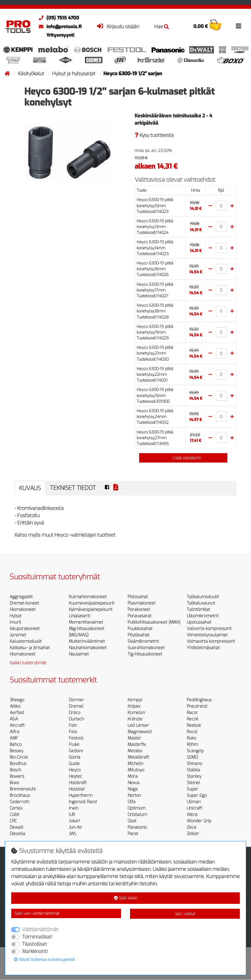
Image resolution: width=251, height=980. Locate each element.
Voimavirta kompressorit (211, 641)
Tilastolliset (35, 944)
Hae (162, 27)
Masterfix (137, 744)
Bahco (16, 744)
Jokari (74, 821)
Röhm (192, 744)
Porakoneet (139, 610)
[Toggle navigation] (239, 26)
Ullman (194, 802)
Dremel (76, 706)
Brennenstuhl (23, 789)
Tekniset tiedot (73, 488)
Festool (76, 738)
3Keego (17, 700)
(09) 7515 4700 (57, 18)
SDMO (192, 757)
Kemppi (135, 700)
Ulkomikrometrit (203, 616)
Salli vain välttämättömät (37, 913)
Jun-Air (75, 827)
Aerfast (17, 713)
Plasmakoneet (142, 603)
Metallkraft (138, 757)
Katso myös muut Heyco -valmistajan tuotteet (65, 535)
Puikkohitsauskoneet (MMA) (154, 622)
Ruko (191, 738)
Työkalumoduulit (203, 597)
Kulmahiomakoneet (88, 597)
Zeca (191, 827)
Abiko (15, 706)
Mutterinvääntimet (87, 641)
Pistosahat (138, 597)
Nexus (134, 783)
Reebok (194, 725)
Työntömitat (198, 610)
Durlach (76, 719)
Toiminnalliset (37, 937)
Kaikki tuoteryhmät (28, 663)
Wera (192, 815)
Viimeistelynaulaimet (207, 635)
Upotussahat (199, 622)
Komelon (136, 713)
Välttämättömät (40, 929)
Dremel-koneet (24, 603)
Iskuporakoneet (25, 629)
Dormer (76, 700)
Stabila (193, 770)
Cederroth (20, 802)
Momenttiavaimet (86, 622)
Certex (16, 808)
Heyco (75, 770)
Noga (133, 789)
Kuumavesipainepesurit (92, 603)
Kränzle (135, 719)
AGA (14, 719)
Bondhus (18, 764)
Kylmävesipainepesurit (91, 610)
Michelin (136, 764)
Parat (133, 834)
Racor (192, 713)
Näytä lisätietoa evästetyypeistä (44, 960)
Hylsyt (16, 616)
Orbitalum (137, 815)
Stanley (194, 776)
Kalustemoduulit (26, 641)
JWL (73, 834)
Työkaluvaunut (201, 603)
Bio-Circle (19, 757)
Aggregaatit (21, 597)
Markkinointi (35, 951)
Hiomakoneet (23, 610)
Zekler (193, 834)
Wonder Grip (199, 821)
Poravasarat (140, 616)
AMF (14, 738)
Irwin (74, 808)
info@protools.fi (59, 27)
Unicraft (194, 808)
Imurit (15, 622)
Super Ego (197, 795)
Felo (73, 732)
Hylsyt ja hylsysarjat (74, 74)
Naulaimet (79, 654)
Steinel (193, 783)
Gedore (76, 751)
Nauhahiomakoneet (88, 648)
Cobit (15, 815)
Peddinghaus (199, 700)
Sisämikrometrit (143, 641)
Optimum (137, 808)
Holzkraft (78, 783)
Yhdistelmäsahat (203, 648)
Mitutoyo (136, 770)
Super (192, 789)
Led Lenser (138, 725)
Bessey (17, 751)
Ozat (132, 821)
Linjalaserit (79, 616)
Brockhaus (20, 795)
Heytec (75, 776)
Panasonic (137, 827)
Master (134, 738)
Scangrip (195, 751)
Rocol (192, 732)
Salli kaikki (126, 898)
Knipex (134, 706)
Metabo (135, 751)
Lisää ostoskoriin (183, 458)
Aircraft (17, 725)
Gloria (75, 757)
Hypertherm (81, 795)
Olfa (132, 802)
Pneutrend (197, 706)
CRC (13, 821)
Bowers (17, 776)
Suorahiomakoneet (146, 648)
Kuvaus (30, 488)
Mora (133, 776)
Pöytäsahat (139, 635)
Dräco (75, 713)
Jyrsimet (18, 635)
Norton (134, 795)
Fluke (74, 744)
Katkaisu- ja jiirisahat (30, 648)
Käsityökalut (32, 74)
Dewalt (17, 827)
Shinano (194, 764)
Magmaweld (140, 732)
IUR (72, 815)
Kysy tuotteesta (154, 135)
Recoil (192, 719)
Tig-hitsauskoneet (145, 654)
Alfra (15, 732)
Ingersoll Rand (83, 802)
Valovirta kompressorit (209, 629)
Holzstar (77, 789)
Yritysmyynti (60, 35)
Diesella (17, 834)
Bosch (15, 770)
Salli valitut (185, 914)
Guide (74, 764)
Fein (73, 725)
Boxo (14, 783)
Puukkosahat (140, 629)
